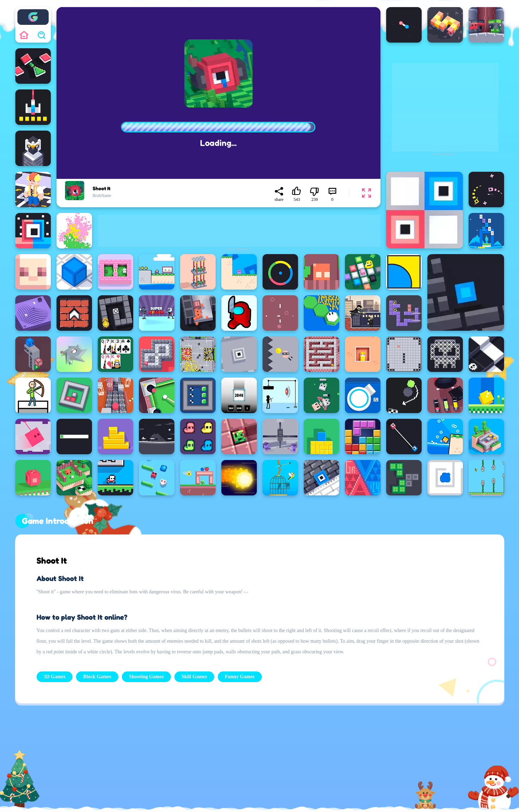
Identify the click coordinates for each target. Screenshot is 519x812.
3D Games (55, 677)
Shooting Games (146, 677)
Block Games (97, 677)
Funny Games (240, 677)
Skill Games (194, 677)
